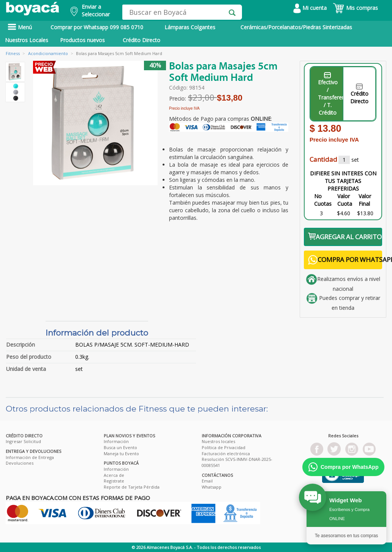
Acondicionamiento (48, 53)
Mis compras (355, 8)
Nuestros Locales (27, 40)
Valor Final (365, 200)
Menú (20, 27)
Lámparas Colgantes (190, 27)
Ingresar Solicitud (23, 441)
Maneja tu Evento (121, 453)
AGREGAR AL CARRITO (345, 237)
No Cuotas (323, 200)
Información (116, 441)
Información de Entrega (30, 457)
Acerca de (114, 475)
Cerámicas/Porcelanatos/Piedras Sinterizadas (296, 27)
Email (207, 481)
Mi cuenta (310, 8)
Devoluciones (20, 463)
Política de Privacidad (224, 447)
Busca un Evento (120, 447)
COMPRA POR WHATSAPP (345, 260)
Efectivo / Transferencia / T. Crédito (330, 94)
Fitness (13, 53)
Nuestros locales (218, 441)
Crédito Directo (141, 40)
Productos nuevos (82, 40)
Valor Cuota (345, 200)
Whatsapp (212, 487)
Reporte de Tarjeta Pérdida (132, 487)
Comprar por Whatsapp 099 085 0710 (97, 27)
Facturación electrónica (226, 453)
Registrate (114, 481)
